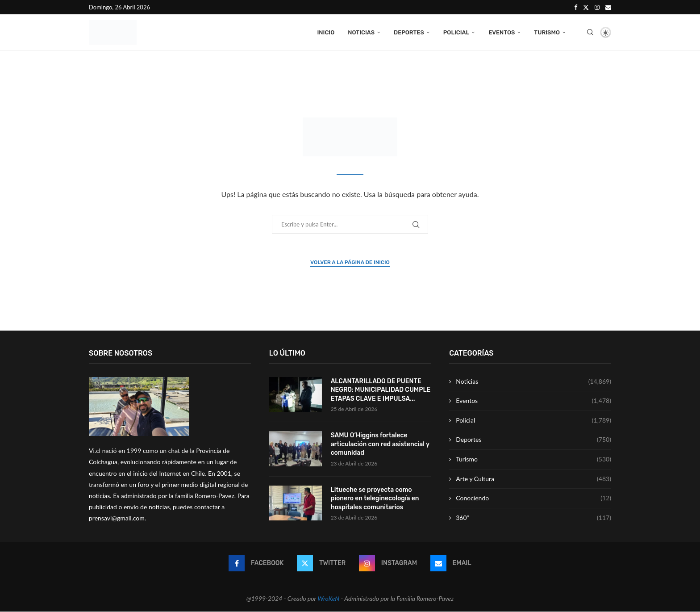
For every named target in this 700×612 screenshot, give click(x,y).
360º (533, 518)
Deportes (409, 32)
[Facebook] (576, 7)
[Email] (608, 7)
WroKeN (328, 599)
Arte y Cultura (533, 479)
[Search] (590, 33)
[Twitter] (586, 7)
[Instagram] (597, 7)
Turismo (547, 32)
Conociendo (533, 499)
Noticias (361, 32)
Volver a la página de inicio (350, 263)
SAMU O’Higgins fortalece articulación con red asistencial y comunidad (380, 444)
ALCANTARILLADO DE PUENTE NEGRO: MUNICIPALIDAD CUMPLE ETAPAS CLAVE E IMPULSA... (381, 390)
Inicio (326, 32)
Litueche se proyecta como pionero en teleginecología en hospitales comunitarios (375, 499)
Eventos (502, 32)
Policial (456, 32)
